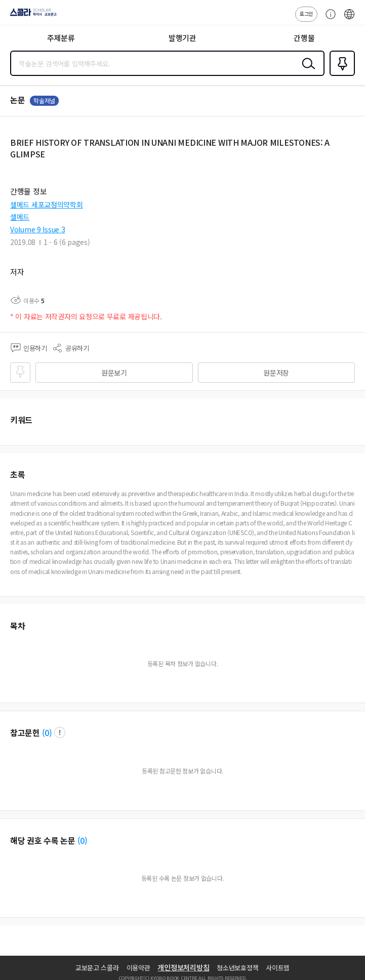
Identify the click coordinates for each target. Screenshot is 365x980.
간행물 (304, 38)
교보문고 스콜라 (97, 968)
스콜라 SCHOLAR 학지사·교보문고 (31, 16)
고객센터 (328, 19)
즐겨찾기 (340, 75)
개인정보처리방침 (183, 967)
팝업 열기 (60, 732)
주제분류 (61, 38)
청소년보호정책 (237, 968)
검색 (306, 71)
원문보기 (114, 373)
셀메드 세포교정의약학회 (47, 205)
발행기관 (182, 38)
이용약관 (138, 968)
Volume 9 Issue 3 (38, 229)
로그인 (306, 13)
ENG (349, 19)
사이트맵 (278, 968)
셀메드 (20, 217)
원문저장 (276, 373)
